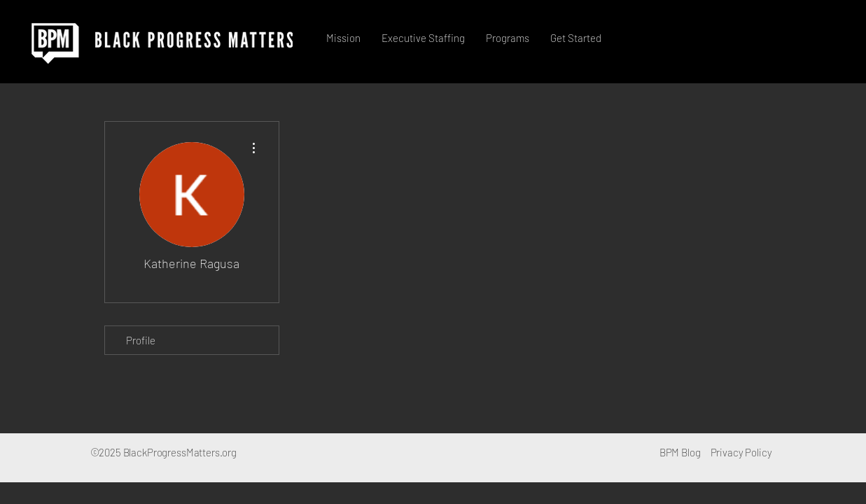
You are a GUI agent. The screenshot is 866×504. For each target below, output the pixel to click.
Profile (141, 340)
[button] (423, 38)
